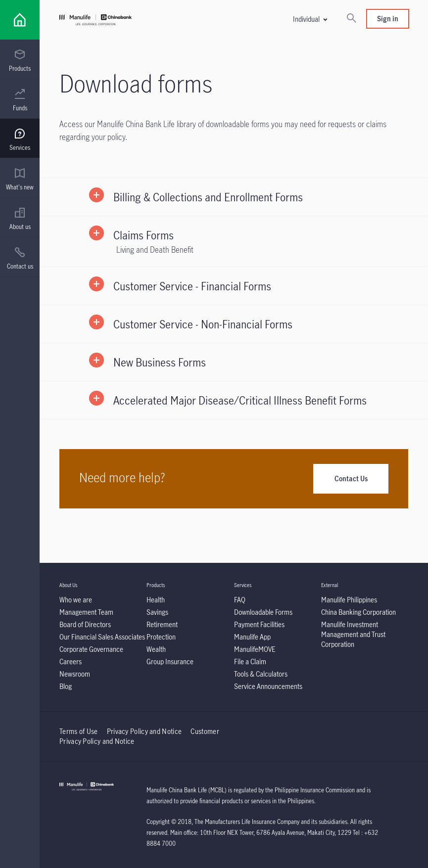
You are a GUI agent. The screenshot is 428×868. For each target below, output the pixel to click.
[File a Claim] (250, 662)
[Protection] (161, 637)
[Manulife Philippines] (349, 600)
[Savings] (157, 612)
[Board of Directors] (85, 624)
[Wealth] (156, 649)
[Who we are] (76, 600)
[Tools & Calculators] (261, 674)
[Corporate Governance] (91, 649)
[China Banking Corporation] (358, 612)
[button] (310, 19)
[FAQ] (240, 600)
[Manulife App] (252, 637)
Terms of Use (79, 731)
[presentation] (20, 59)
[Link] (20, 20)
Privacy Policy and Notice (145, 731)
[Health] (156, 600)
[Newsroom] (75, 674)
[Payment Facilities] (259, 624)
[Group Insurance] (170, 662)
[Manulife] (147, 21)
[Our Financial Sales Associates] (102, 637)
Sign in (388, 19)
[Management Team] (86, 612)
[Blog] (66, 686)
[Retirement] (162, 624)
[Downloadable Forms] (263, 612)
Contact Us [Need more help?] (351, 479)
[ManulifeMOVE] (255, 649)
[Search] (351, 19)
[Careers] (71, 662)
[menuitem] (20, 61)
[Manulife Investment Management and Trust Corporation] (353, 634)
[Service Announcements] (268, 686)
